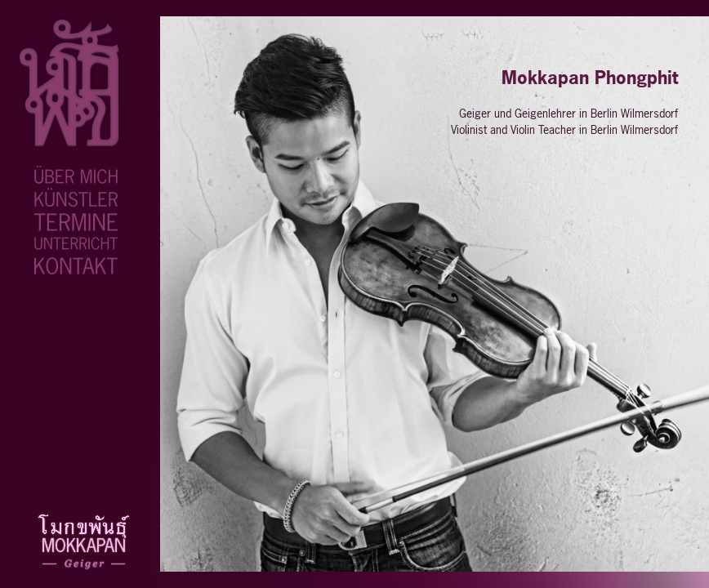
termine (55, 220)
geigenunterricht (76, 244)
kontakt (55, 264)
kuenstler (60, 197)
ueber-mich (64, 175)
